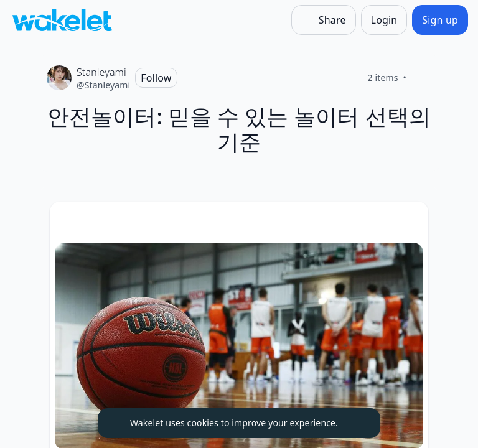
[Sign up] (440, 20)
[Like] (421, 78)
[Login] (384, 20)
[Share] (324, 20)
